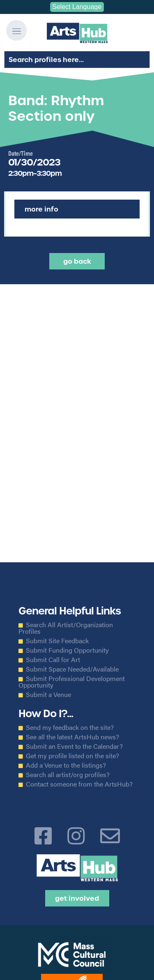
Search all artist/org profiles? (68, 775)
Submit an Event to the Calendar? (74, 746)
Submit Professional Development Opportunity (72, 682)
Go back (77, 261)
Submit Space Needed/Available (72, 669)
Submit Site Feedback (57, 641)
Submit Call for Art (53, 660)
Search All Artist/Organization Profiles (66, 628)
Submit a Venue (48, 695)
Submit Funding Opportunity (67, 650)
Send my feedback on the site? (70, 727)
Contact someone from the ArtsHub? (79, 784)
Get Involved (77, 898)
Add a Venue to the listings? (66, 765)
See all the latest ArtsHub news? (72, 737)
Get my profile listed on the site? (72, 756)
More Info (41, 209)
